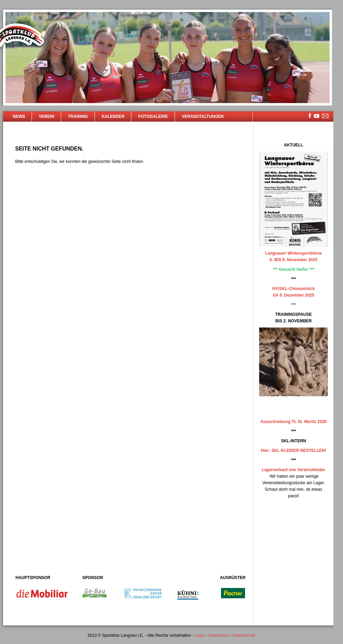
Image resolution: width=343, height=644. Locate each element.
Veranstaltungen (203, 116)
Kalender (113, 116)
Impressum (219, 635)
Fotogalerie (153, 116)
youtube (317, 116)
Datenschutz (244, 635)
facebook (310, 116)
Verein (47, 116)
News (19, 116)
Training (78, 116)
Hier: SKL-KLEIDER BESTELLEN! (294, 451)
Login (200, 635)
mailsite (325, 116)
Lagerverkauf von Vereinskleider (294, 470)
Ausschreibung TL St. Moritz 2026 (294, 422)
